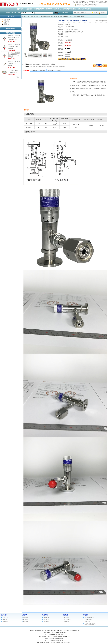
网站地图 (98, 2)
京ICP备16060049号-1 (65, 642)
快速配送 (46, 617)
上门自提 (46, 620)
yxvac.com (41, 631)
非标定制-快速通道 (69, 9)
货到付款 (26, 622)
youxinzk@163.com (52, 642)
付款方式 (24, 615)
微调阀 (48, 17)
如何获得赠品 (88, 620)
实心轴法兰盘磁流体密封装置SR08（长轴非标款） (14, 46)
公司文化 (5, 622)
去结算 (95, 13)
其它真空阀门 (40, 17)
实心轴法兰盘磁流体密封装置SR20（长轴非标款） (14, 55)
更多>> (18, 77)
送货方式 (45, 615)
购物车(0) (6, 22)
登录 (81, 2)
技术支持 (67, 622)
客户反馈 (92, 2)
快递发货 (46, 622)
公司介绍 (5, 617)
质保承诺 (67, 617)
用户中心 (103, 13)
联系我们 (5, 620)
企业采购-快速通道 (84, 9)
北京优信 (55, 17)
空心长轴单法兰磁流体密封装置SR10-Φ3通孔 (14, 64)
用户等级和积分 (89, 617)
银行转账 (26, 617)
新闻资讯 (57, 9)
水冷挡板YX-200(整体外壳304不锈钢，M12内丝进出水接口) (48, 66)
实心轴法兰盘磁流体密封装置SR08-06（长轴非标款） (14, 38)
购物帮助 (49, 9)
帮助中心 (86, 2)
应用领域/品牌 (39, 9)
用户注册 (76, 2)
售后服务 (65, 615)
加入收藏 (105, 2)
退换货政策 (67, 620)
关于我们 (4, 615)
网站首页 (20, 9)
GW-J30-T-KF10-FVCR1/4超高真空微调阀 (42, 64)
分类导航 (29, 9)
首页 (32, 17)
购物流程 (87, 622)
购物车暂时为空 (81, 13)
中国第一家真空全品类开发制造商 (87, 5)
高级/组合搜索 (66, 13)
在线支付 (26, 620)
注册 (5, 20)
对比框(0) (6, 24)
